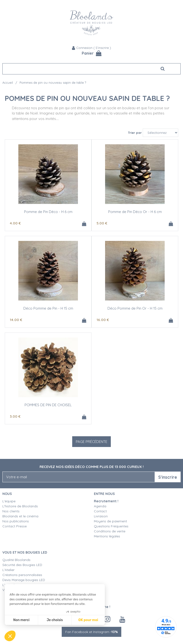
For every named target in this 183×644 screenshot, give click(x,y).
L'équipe (9, 501)
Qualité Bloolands (16, 560)
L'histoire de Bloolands (20, 506)
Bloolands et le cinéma (20, 516)
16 (103, 320)
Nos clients (11, 511)
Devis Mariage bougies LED (24, 580)
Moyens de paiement (110, 521)
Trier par (135, 133)
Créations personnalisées (22, 575)
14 (16, 320)
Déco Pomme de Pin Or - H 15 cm (135, 308)
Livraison (101, 516)
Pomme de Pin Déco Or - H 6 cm (135, 212)
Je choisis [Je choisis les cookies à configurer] (55, 620)
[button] (10, 636)
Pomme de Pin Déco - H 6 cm (48, 212)
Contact (100, 511)
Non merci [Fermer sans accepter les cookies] (21, 620)
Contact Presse (15, 526)
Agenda (100, 506)
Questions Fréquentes (111, 526)
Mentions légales (107, 536)
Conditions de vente (110, 531)
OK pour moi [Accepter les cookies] (88, 620)
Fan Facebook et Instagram (91, 632)
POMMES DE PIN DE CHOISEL (48, 405)
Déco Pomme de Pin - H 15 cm (48, 308)
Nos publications (16, 521)
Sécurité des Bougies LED (23, 565)
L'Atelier (8, 570)
